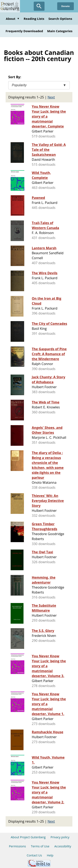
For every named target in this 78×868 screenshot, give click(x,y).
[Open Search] (39, 6)
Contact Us (34, 855)
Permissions (17, 846)
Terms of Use (40, 846)
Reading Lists (34, 19)
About (13, 19)
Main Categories (60, 31)
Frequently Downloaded (24, 31)
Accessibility (63, 846)
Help (50, 855)
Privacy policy (60, 837)
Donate (66, 6)
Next (51, 97)
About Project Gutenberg (28, 837)
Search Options (60, 19)
